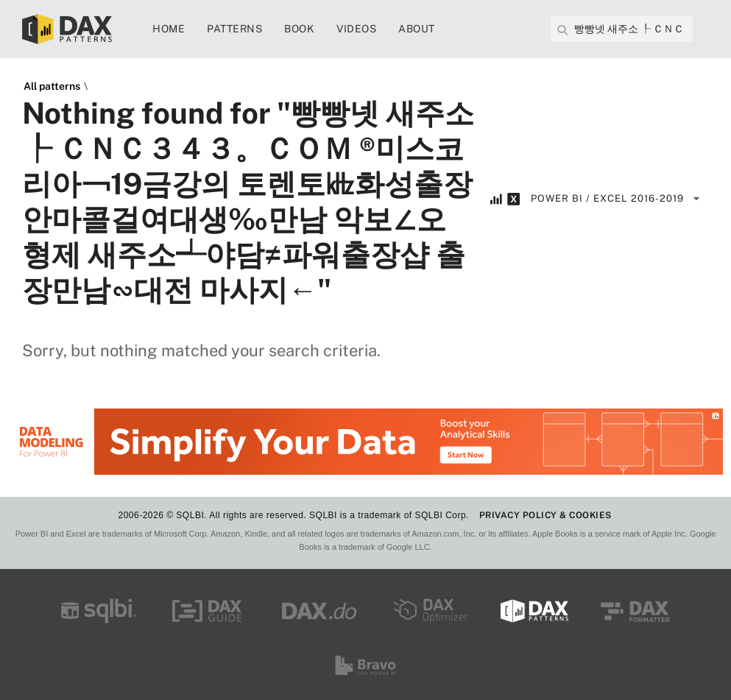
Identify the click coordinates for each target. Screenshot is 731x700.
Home (169, 29)
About (417, 29)
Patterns (234, 29)
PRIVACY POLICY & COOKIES (545, 515)
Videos (356, 29)
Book (299, 29)
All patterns (52, 86)
